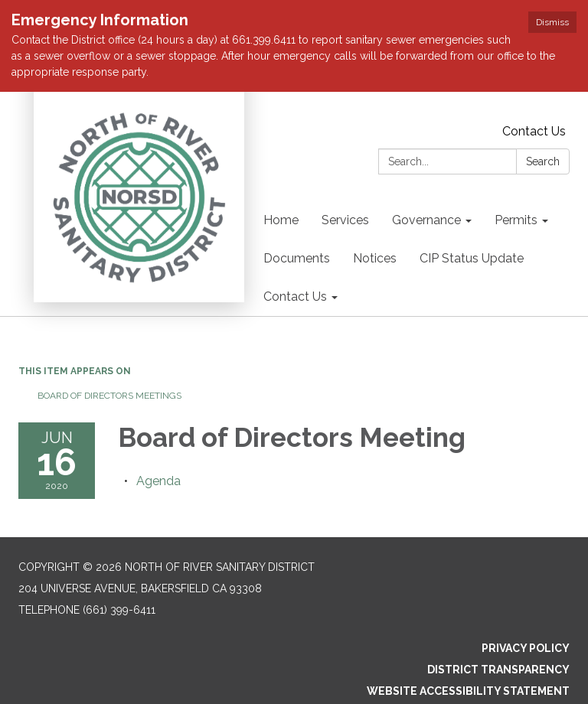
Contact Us (534, 131)
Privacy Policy (526, 648)
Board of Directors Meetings (109, 396)
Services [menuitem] (345, 220)
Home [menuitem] (281, 220)
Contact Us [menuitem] (295, 297)
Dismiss (552, 22)
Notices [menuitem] (375, 258)
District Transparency (498, 670)
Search (543, 161)
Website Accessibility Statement (468, 691)
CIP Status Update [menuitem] (472, 258)
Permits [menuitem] (516, 220)
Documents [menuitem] (297, 258)
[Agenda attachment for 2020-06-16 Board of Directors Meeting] (158, 481)
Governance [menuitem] (426, 220)
